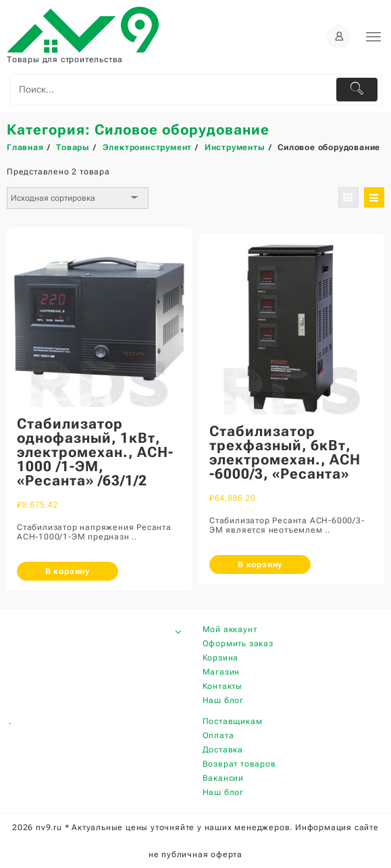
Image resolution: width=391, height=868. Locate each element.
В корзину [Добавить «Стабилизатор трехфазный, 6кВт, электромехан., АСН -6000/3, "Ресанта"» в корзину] (260, 564)
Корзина (221, 658)
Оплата (218, 736)
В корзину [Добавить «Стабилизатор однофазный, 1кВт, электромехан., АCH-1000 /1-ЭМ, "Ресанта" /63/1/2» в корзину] (68, 571)
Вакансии (223, 778)
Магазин (221, 672)
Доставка (223, 750)
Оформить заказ (238, 644)
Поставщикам (233, 721)
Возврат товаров (239, 764)
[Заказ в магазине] (78, 198)
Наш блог (223, 700)
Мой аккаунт (230, 629)
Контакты (223, 686)
